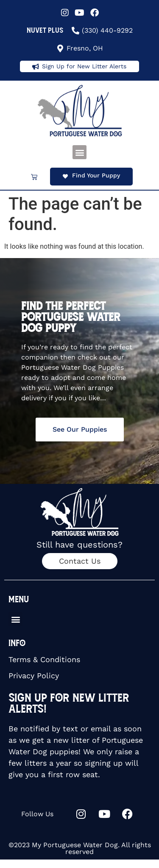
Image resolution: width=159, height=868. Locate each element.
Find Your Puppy (96, 175)
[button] (79, 152)
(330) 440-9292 (107, 30)
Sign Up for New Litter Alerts (84, 66)
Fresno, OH (85, 48)
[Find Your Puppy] (65, 177)
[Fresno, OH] (60, 48)
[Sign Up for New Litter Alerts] (36, 67)
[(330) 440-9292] (75, 31)
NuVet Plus (45, 30)
